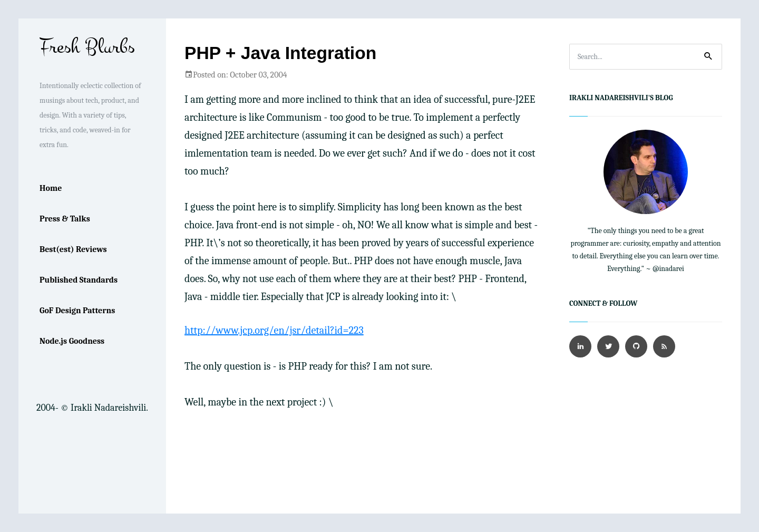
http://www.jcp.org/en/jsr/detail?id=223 (274, 330)
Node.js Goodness (72, 341)
